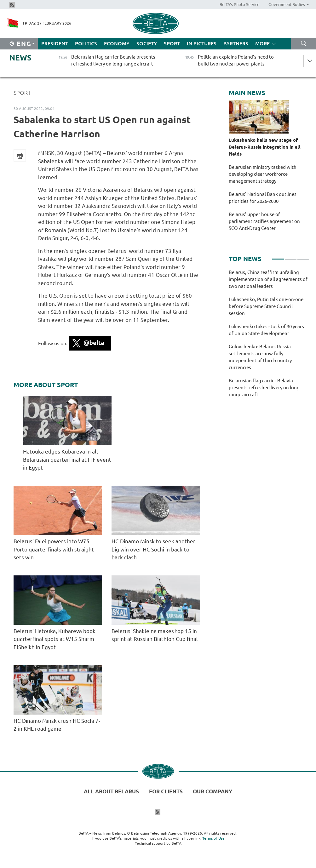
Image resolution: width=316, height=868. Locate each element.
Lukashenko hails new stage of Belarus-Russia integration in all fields (265, 147)
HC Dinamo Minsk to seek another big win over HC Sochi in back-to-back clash (153, 549)
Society (147, 43)
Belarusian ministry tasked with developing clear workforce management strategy (263, 174)
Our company (213, 791)
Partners (236, 43)
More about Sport (46, 385)
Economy (117, 43)
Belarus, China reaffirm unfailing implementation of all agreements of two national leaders (268, 279)
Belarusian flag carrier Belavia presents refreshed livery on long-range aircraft (265, 388)
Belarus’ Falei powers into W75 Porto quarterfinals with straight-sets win (54, 549)
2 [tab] (291, 256)
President (55, 43)
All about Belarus (111, 791)
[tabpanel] (269, 337)
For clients (166, 791)
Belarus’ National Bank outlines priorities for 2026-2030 (263, 198)
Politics (86, 43)
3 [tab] (303, 256)
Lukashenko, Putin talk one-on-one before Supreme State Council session (266, 306)
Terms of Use (213, 838)
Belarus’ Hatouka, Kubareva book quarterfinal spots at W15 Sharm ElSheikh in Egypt (55, 639)
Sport (172, 43)
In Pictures (202, 43)
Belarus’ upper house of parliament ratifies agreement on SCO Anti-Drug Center (264, 221)
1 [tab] (278, 256)
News (20, 58)
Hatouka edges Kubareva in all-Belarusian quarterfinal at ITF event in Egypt (67, 460)
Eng (24, 44)
